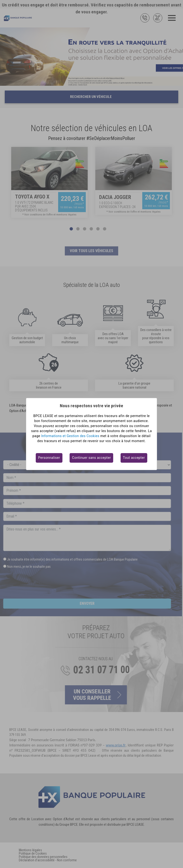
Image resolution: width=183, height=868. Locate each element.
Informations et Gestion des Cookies (70, 436)
